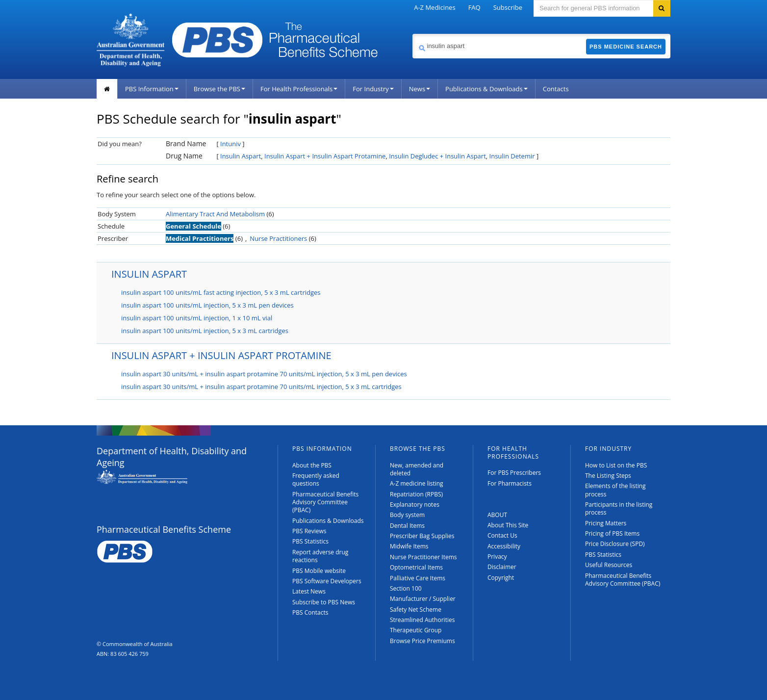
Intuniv (230, 144)
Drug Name (184, 156)
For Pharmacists (510, 483)
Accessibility (504, 546)
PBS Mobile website (319, 571)
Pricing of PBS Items (612, 533)
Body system (407, 515)
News (420, 89)
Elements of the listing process (615, 490)
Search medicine (412, 34)
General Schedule (193, 226)
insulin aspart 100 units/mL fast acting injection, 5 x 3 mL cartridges (221, 292)
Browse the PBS (219, 89)
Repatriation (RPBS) (416, 494)
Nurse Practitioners (278, 238)
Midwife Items (409, 546)
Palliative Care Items (418, 578)
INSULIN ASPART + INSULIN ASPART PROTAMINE (221, 355)
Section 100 (406, 588)
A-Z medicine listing (417, 483)
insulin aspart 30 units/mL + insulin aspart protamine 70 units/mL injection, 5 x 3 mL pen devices (264, 374)
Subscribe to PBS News (324, 602)
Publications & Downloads (486, 89)
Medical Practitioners (200, 238)
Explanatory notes (415, 505)
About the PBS (312, 465)
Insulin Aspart (241, 156)
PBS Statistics (310, 541)
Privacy (497, 557)
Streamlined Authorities (422, 620)
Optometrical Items (416, 567)
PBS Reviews (309, 531)
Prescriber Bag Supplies (422, 536)
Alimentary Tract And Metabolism (215, 214)
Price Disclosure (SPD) (615, 544)
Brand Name (186, 143)
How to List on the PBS (616, 465)
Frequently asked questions (316, 480)
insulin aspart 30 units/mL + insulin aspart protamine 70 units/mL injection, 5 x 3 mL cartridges (261, 387)
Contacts (556, 89)
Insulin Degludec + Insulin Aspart (437, 156)
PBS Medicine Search (626, 47)
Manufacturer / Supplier (423, 599)
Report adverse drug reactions (320, 556)
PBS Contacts (310, 612)
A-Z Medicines (435, 7)
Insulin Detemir (512, 156)
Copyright (501, 578)
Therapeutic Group (416, 630)
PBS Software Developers (327, 581)
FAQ (474, 7)
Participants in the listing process (619, 508)
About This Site (508, 525)
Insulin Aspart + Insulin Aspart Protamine (325, 156)
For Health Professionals (299, 89)
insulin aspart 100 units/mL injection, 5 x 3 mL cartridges (205, 331)
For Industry (373, 89)
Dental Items (407, 526)
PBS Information (152, 89)
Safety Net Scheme (416, 609)
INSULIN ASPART (149, 274)
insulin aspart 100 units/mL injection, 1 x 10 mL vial (197, 318)
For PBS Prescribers (514, 473)
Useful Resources (609, 565)
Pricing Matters (606, 523)
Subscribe (508, 7)
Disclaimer (502, 567)
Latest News (309, 591)
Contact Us (502, 535)
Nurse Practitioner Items (423, 557)
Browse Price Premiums (422, 641)
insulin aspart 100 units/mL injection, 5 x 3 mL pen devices (207, 305)
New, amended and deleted (417, 469)
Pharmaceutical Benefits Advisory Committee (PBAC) (325, 502)
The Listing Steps (608, 476)
